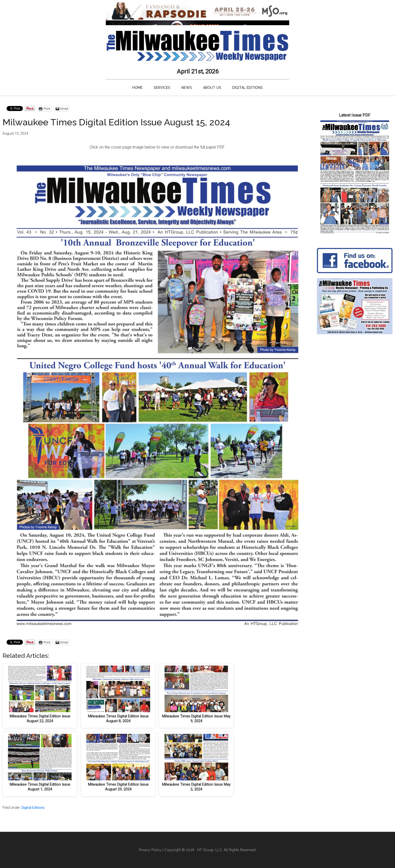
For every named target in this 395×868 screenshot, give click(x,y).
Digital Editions (33, 808)
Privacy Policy (150, 850)
